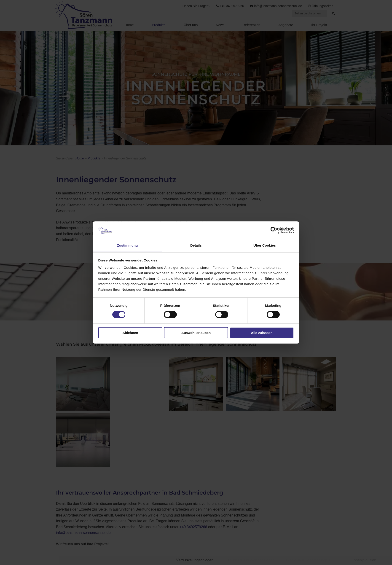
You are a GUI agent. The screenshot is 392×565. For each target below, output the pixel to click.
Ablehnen (130, 333)
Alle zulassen (262, 333)
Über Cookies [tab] (265, 245)
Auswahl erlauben (196, 333)
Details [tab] (196, 245)
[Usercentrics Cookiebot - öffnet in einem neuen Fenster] (274, 230)
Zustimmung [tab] (128, 245)
